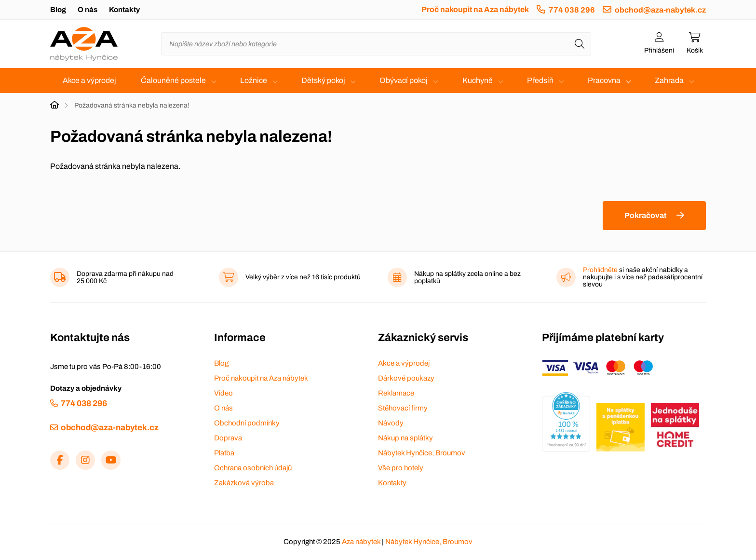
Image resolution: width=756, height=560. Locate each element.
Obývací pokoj (404, 80)
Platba (224, 453)
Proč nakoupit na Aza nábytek (475, 9)
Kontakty (124, 10)
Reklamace (396, 393)
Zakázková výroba (244, 483)
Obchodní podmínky (247, 423)
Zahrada (669, 80)
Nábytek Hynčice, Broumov (422, 453)
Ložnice (254, 80)
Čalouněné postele (173, 80)
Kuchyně (478, 80)
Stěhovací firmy (403, 408)
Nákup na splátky (405, 438)
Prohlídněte (600, 270)
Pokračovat (645, 215)
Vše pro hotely (401, 468)
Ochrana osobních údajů (253, 468)
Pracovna (604, 80)
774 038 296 (572, 10)
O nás (88, 10)
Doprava (228, 438)
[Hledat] (580, 44)
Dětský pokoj (323, 80)
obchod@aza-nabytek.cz (660, 10)
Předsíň (540, 80)
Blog (58, 10)
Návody (391, 423)
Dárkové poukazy (406, 378)
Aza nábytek (361, 542)
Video (223, 393)
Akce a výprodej (89, 80)
